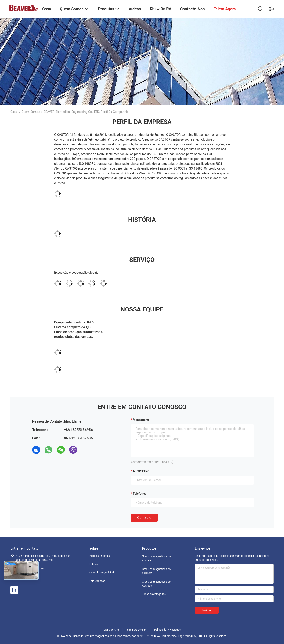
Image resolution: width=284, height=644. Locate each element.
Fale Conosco (97, 581)
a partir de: (141, 471)
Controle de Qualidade (102, 573)
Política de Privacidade (167, 630)
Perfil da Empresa (100, 556)
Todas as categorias (154, 594)
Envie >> (207, 610)
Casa (14, 112)
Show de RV (160, 9)
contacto (144, 518)
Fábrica (94, 564)
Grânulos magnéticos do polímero (156, 571)
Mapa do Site (111, 630)
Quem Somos (31, 112)
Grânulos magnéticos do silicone (156, 558)
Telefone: (139, 494)
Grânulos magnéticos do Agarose (156, 584)
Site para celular (137, 630)
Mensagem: (141, 420)
